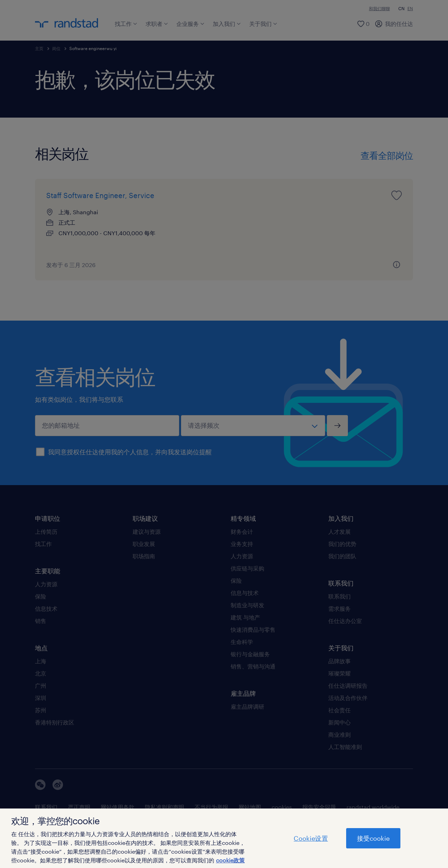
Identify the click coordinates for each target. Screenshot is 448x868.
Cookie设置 (311, 838)
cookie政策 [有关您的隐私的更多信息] (230, 860)
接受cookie (373, 838)
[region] (224, 838)
